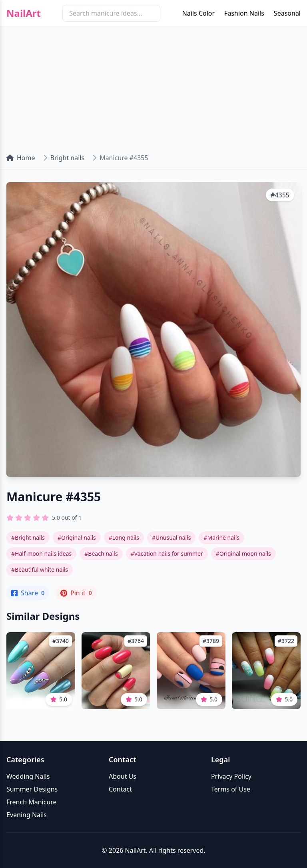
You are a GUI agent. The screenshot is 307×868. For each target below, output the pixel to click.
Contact (120, 789)
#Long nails (124, 537)
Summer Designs (32, 789)
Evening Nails (27, 815)
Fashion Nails (244, 13)
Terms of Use (231, 789)
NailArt (24, 13)
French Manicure (32, 802)
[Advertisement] (153, 86)
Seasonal (287, 13)
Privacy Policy (231, 776)
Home (21, 158)
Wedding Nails (28, 776)
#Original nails (77, 537)
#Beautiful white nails (40, 570)
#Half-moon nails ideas (41, 554)
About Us (123, 776)
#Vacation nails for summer (167, 554)
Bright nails (68, 158)
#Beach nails (101, 554)
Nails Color (198, 13)
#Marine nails (221, 537)
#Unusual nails (171, 537)
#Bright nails (28, 537)
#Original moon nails (243, 554)
